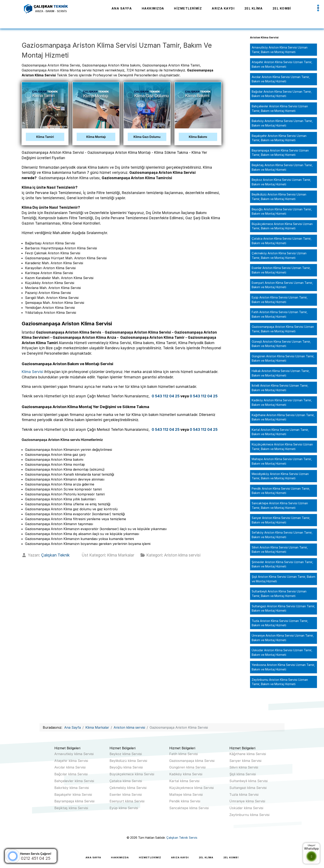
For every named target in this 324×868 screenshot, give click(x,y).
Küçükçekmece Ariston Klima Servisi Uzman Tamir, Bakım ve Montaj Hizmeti (282, 447)
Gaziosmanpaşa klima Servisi (192, 761)
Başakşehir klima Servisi (73, 795)
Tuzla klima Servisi (244, 795)
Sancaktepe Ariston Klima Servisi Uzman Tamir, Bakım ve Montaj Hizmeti (280, 505)
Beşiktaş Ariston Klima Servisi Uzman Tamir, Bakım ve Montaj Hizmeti (282, 167)
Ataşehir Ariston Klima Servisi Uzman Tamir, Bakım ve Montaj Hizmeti (282, 64)
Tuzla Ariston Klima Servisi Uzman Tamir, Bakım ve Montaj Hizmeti (280, 623)
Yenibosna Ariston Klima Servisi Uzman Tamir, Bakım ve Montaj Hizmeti (283, 667)
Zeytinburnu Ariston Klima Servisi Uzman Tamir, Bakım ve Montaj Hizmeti (280, 682)
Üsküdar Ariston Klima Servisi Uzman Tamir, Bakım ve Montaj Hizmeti (282, 652)
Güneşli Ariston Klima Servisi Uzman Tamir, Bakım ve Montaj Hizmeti (281, 344)
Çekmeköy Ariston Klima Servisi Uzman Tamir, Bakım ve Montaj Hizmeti (279, 255)
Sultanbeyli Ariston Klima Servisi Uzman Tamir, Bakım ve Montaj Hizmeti (279, 594)
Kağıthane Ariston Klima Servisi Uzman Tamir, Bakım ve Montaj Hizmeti (283, 417)
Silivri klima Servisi (244, 767)
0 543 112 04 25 (166, 396)
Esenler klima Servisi (126, 795)
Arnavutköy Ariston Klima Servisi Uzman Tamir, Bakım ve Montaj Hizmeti (280, 50)
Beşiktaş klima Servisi (71, 808)
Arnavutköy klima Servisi (74, 754)
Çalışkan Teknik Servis (182, 838)
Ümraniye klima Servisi (247, 801)
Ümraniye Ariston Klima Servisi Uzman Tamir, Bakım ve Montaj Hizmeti (283, 638)
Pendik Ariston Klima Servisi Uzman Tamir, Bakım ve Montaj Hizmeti (281, 491)
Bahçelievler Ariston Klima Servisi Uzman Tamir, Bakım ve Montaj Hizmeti (280, 108)
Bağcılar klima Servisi (71, 774)
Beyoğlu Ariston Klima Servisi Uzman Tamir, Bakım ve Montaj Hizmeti (282, 211)
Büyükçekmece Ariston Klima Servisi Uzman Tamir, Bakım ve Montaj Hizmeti (282, 226)
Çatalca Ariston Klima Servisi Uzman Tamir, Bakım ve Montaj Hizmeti (282, 241)
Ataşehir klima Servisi (71, 761)
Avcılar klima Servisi (70, 767)
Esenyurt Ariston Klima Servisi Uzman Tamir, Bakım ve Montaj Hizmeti (282, 285)
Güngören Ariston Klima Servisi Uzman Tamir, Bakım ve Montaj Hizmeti (283, 358)
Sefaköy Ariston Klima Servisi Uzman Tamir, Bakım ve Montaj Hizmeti (282, 535)
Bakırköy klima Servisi (72, 788)
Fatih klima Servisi (183, 754)
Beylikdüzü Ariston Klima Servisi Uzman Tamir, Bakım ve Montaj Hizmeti (279, 197)
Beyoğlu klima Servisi (126, 767)
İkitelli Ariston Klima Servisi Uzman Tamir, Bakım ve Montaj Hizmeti (280, 388)
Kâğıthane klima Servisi (248, 754)
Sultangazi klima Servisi (248, 788)
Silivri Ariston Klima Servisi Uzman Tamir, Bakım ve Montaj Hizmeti (280, 550)
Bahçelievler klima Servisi (74, 781)
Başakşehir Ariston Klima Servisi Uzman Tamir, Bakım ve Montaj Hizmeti (279, 138)
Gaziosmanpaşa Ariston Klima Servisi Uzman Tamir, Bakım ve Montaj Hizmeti (283, 329)
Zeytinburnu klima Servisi (249, 815)
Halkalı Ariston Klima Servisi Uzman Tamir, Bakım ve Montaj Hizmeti (281, 373)
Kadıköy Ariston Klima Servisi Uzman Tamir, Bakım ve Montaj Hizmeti (282, 402)
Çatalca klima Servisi (126, 781)
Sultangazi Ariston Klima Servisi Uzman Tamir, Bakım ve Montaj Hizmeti (283, 608)
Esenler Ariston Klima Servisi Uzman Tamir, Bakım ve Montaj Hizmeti (281, 270)
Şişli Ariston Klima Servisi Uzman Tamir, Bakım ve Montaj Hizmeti (283, 579)
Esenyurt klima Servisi (127, 801)
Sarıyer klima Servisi (245, 761)
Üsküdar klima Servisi (246, 808)
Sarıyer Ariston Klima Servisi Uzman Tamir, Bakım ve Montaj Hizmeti (281, 520)
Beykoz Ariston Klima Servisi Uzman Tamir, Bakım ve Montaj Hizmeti (281, 182)
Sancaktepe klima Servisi (189, 808)
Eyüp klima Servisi (124, 808)
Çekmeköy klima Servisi (128, 788)
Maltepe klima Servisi (186, 795)
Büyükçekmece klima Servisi (132, 774)
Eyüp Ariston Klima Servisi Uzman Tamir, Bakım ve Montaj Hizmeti (280, 300)
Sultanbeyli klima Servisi (248, 781)
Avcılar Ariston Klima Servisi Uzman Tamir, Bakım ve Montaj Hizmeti (281, 79)
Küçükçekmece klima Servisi (191, 788)
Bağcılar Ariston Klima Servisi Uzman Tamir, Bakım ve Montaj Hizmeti (282, 94)
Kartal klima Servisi (184, 781)
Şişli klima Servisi (243, 774)
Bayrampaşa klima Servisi (74, 801)
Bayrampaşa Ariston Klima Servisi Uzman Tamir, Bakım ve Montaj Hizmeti (280, 153)
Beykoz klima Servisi (126, 754)
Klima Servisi (32, 372)
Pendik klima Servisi (185, 801)
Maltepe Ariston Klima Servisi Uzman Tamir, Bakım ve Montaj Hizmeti (282, 461)
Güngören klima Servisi (187, 767)
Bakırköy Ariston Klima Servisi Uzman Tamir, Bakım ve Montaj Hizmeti (282, 123)
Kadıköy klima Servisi (186, 774)
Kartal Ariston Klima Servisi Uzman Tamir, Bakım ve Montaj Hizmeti (280, 432)
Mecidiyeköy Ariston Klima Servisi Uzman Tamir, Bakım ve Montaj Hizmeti (280, 476)
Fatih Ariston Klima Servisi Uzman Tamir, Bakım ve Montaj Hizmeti (280, 314)
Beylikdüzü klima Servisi (128, 761)
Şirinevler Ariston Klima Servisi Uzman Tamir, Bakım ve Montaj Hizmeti (282, 564)
